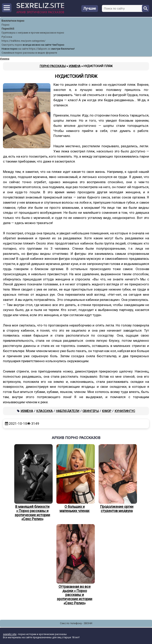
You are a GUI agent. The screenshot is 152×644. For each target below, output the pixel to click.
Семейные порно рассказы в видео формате (29, 53)
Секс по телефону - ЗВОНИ (76, 623)
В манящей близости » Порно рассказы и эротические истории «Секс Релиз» (32, 483)
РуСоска (7, 37)
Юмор (107, 411)
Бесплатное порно (13, 21)
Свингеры (91, 411)
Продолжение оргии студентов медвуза (117, 478)
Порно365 (8, 29)
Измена (27, 411)
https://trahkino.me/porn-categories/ (24, 41)
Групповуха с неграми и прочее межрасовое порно (33, 33)
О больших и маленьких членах (75, 478)
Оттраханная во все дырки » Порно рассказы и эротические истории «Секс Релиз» (75, 565)
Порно (6, 25)
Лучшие (90, 8)
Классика (45, 411)
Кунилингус (125, 411)
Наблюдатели (68, 411)
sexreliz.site (10, 634)
